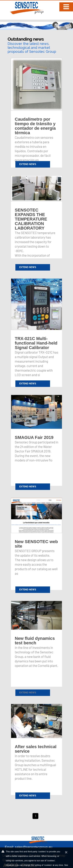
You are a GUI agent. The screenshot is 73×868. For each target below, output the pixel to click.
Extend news (28, 693)
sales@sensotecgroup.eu (34, 847)
